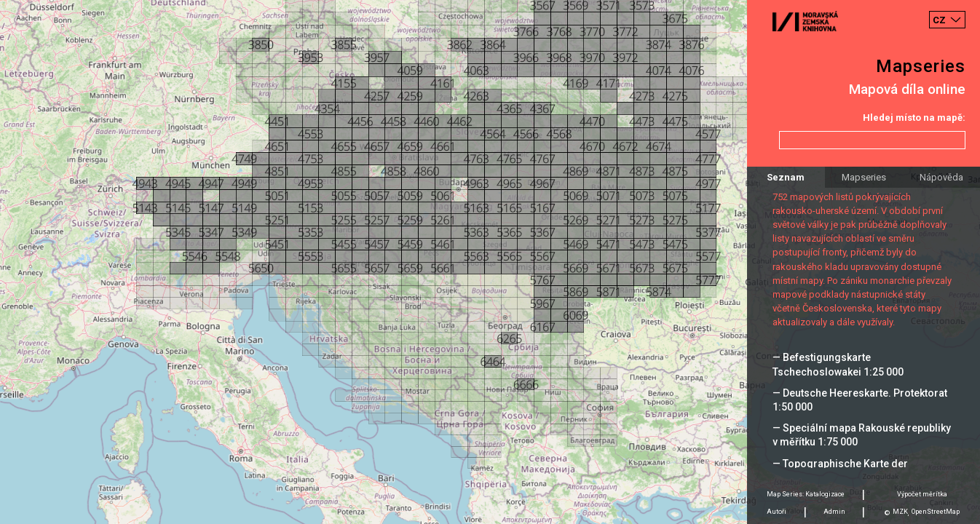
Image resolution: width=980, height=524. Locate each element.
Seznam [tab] (786, 177)
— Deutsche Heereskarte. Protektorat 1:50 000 (860, 400)
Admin (834, 512)
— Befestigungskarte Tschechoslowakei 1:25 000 (838, 364)
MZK (900, 512)
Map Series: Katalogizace (806, 494)
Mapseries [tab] (864, 177)
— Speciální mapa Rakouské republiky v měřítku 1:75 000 (862, 435)
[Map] (490, 262)
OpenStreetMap (936, 512)
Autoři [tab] (777, 512)
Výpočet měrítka (922, 494)
